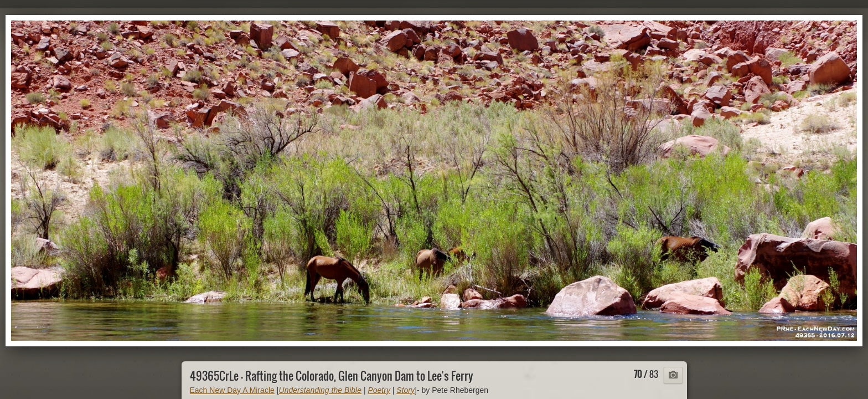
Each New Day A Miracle (232, 390)
